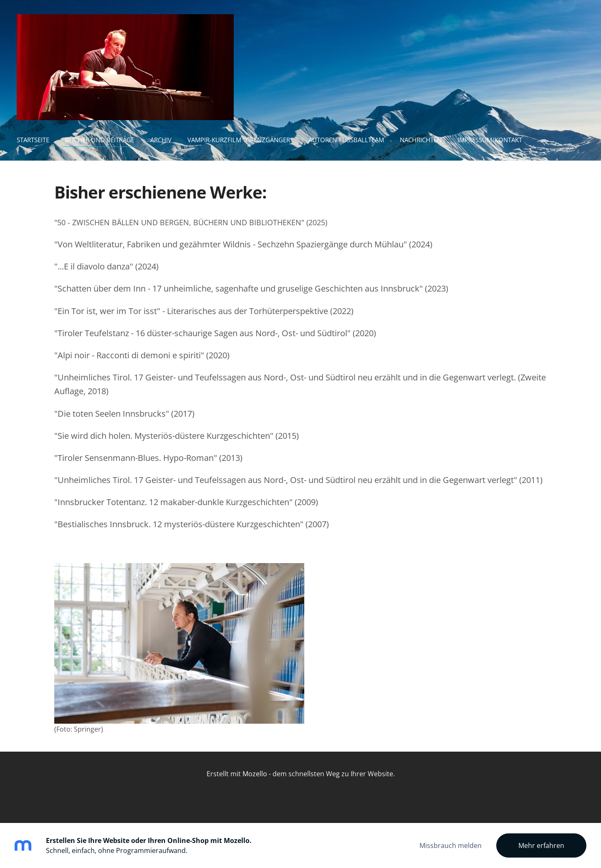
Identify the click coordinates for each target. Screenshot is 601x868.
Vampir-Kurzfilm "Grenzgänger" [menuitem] (240, 140)
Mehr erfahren (541, 845)
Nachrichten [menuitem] (421, 140)
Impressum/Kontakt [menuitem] (490, 140)
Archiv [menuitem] (161, 140)
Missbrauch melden (451, 845)
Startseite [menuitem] (33, 140)
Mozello (255, 774)
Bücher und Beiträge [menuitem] (100, 140)
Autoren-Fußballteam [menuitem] (346, 140)
